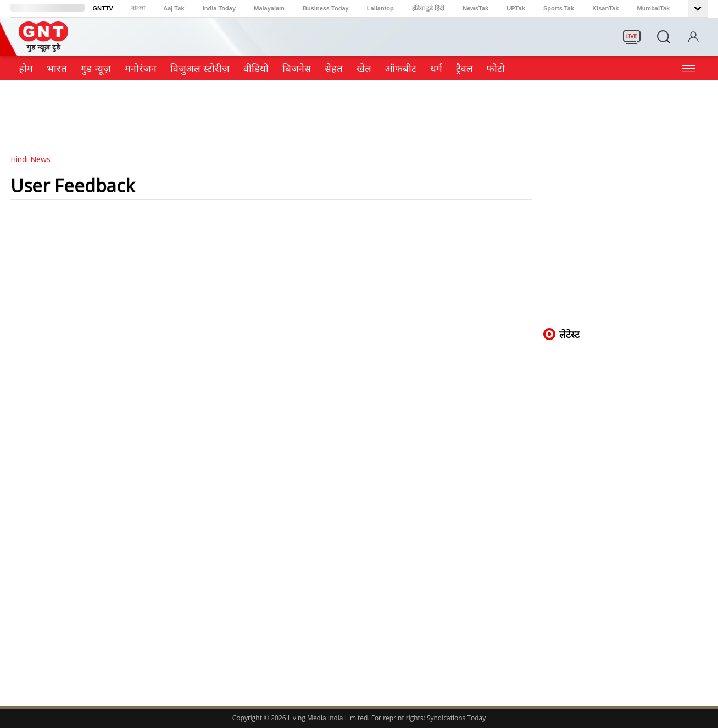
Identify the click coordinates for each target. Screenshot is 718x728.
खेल (364, 68)
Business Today (326, 8)
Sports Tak (559, 8)
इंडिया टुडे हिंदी (428, 8)
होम (26, 68)
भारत (57, 68)
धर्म (436, 68)
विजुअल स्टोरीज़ (200, 68)
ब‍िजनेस (297, 68)
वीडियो (256, 68)
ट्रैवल (464, 68)
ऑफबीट (401, 68)
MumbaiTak (653, 8)
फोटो (496, 68)
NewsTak (475, 8)
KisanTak (605, 8)
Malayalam (269, 8)
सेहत (334, 68)
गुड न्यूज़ (96, 68)
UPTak (516, 8)
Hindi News (30, 159)
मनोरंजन (141, 68)
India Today (219, 8)
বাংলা (138, 8)
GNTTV (103, 8)
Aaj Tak (174, 8)
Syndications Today (456, 718)
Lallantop (380, 8)
